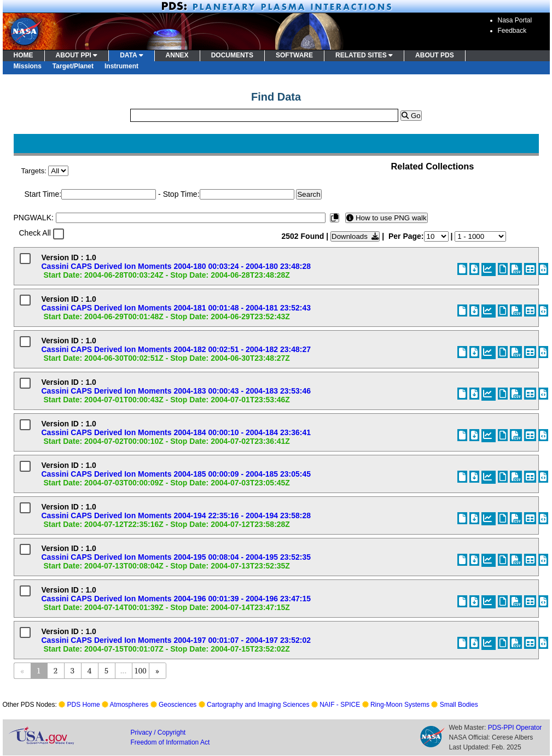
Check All (35, 233)
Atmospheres (129, 705)
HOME (24, 55)
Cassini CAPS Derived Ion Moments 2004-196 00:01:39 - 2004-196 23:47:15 (176, 599)
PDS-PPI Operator (515, 728)
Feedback (512, 31)
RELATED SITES (364, 55)
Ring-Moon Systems (400, 705)
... (123, 670)
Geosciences (178, 705)
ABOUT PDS (435, 55)
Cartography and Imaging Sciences (258, 705)
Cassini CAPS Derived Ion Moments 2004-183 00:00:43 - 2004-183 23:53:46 (176, 391)
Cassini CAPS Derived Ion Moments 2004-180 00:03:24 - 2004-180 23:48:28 (176, 266)
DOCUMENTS (232, 55)
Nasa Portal (515, 20)
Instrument (121, 66)
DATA (131, 55)
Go (411, 116)
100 (140, 670)
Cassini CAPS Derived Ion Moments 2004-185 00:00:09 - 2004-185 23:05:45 (176, 474)
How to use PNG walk (386, 218)
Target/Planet (73, 66)
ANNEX (177, 55)
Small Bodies (459, 705)
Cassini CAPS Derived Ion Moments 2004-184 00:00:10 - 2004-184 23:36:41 (176, 432)
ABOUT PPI (77, 55)
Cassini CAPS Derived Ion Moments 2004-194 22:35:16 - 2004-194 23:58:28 (176, 515)
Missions (28, 66)
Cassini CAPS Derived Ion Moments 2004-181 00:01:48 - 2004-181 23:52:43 (176, 308)
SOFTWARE (294, 55)
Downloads (355, 236)
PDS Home (84, 705)
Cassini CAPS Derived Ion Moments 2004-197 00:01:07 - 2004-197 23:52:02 (176, 640)
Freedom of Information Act (170, 742)
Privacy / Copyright (158, 732)
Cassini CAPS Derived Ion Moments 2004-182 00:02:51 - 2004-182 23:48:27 (176, 349)
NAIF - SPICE (340, 705)
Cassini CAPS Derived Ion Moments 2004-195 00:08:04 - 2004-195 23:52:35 (176, 557)
